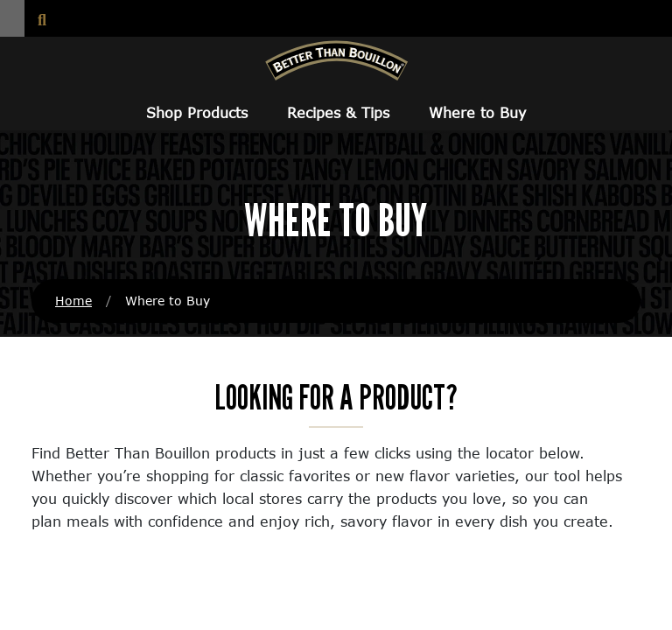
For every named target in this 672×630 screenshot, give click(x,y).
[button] (12, 18)
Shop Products (197, 112)
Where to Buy (477, 112)
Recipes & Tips (338, 112)
